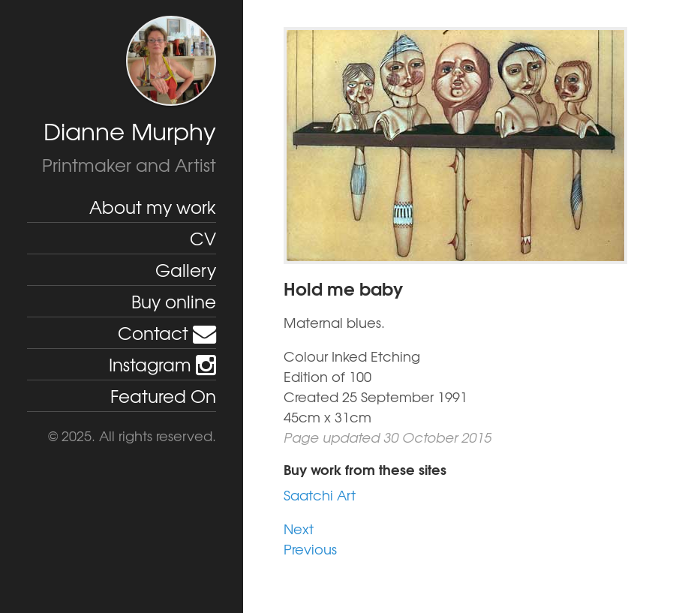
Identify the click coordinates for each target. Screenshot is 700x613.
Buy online (174, 301)
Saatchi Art (320, 495)
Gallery (186, 269)
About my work (153, 206)
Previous (310, 549)
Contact (167, 332)
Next (299, 529)
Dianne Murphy (130, 131)
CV (203, 238)
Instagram (162, 364)
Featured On (163, 395)
